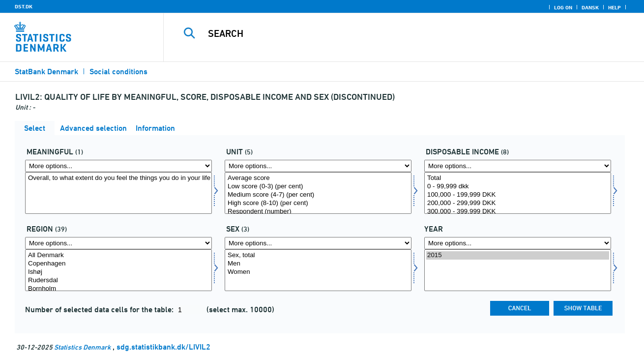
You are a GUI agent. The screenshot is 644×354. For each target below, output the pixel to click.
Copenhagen (118, 264)
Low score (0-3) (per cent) (318, 187)
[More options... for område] (118, 243)
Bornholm (118, 289)
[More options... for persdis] (518, 166)
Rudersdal (118, 280)
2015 (518, 255)
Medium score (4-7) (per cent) (318, 195)
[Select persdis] (518, 193)
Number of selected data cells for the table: (100, 310)
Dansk (590, 7)
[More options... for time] (518, 243)
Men (318, 264)
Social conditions (118, 72)
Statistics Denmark (82, 347)
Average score (318, 178)
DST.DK (24, 6)
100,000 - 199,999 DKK (518, 195)
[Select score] (318, 193)
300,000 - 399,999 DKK (518, 212)
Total (518, 178)
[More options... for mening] (118, 166)
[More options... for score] (318, 166)
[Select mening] (118, 193)
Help (615, 7)
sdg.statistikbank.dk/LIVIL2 (163, 347)
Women (318, 272)
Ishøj (118, 272)
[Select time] (518, 270)
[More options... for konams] (318, 243)
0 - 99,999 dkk (518, 187)
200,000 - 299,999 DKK (518, 203)
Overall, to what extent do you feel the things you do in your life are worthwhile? (118, 178)
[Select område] (118, 270)
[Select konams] (318, 270)
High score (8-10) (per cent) (318, 203)
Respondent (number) (318, 212)
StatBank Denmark (46, 72)
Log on (563, 7)
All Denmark (118, 255)
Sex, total (318, 255)
